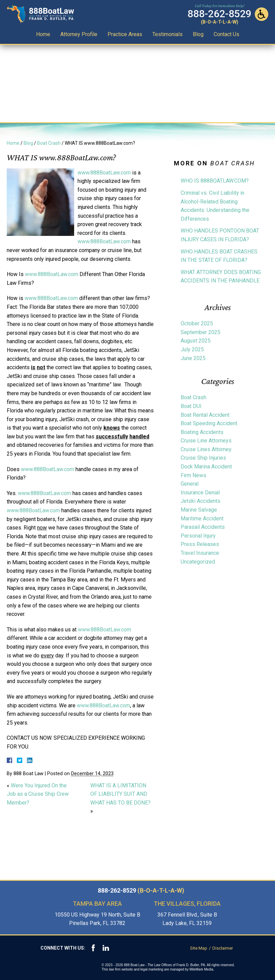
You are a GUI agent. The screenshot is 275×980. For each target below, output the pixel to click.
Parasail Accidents (203, 527)
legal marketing (152, 969)
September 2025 (201, 332)
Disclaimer (223, 948)
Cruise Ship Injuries (203, 458)
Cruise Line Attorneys (206, 441)
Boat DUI (191, 406)
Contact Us (226, 34)
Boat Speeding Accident (209, 423)
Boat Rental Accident (205, 415)
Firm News (193, 475)
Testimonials (167, 34)
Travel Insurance (200, 553)
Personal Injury (198, 536)
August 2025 (196, 341)
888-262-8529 (141, 891)
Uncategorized (198, 562)
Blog (198, 34)
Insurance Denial (200, 493)
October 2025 (197, 323)
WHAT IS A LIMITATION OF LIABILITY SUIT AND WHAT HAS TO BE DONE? (120, 794)
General (190, 484)
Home (43, 34)
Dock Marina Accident (206, 467)
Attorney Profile (79, 34)
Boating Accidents (202, 432)
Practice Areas (125, 34)
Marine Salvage (199, 510)
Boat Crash (49, 143)
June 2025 (193, 358)
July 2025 (192, 349)
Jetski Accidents (201, 501)
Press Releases (200, 544)
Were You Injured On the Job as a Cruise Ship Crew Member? (38, 794)
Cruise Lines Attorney (206, 449)
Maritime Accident (202, 519)
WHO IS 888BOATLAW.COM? (215, 181)
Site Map (199, 948)
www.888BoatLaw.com (104, 173)
